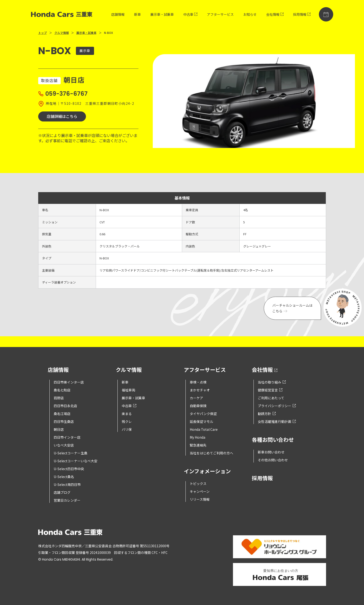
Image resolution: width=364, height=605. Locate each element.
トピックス (198, 484)
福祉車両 (128, 390)
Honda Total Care (204, 429)
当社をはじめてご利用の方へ (211, 453)
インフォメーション (207, 471)
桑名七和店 (62, 390)
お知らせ (250, 14)
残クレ (127, 421)
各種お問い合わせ (273, 440)
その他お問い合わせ (273, 460)
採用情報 (302, 14)
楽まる (127, 414)
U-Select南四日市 (67, 484)
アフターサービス (220, 14)
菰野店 (59, 398)
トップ (42, 33)
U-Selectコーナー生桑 (71, 453)
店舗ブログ (62, 492)
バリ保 (127, 429)
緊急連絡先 (198, 445)
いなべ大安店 (64, 445)
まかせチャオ (200, 390)
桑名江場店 (62, 414)
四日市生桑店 (64, 421)
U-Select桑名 (64, 477)
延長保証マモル (201, 421)
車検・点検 (198, 382)
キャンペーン (200, 491)
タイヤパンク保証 (203, 414)
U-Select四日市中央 (69, 469)
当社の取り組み (272, 382)
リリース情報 (200, 499)
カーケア (196, 398)
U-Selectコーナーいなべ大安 (76, 461)
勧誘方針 (267, 414)
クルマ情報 (62, 33)
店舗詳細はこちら (62, 116)
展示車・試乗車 (162, 14)
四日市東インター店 (69, 382)
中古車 (190, 14)
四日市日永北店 (65, 406)
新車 (137, 14)
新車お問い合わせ (271, 452)
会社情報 (275, 14)
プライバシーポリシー (277, 406)
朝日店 (59, 429)
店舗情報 (118, 14)
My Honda (198, 437)
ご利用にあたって (271, 398)
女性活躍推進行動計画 (277, 421)
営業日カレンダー (67, 500)
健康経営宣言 (270, 390)
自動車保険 (198, 406)
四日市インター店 (67, 437)
